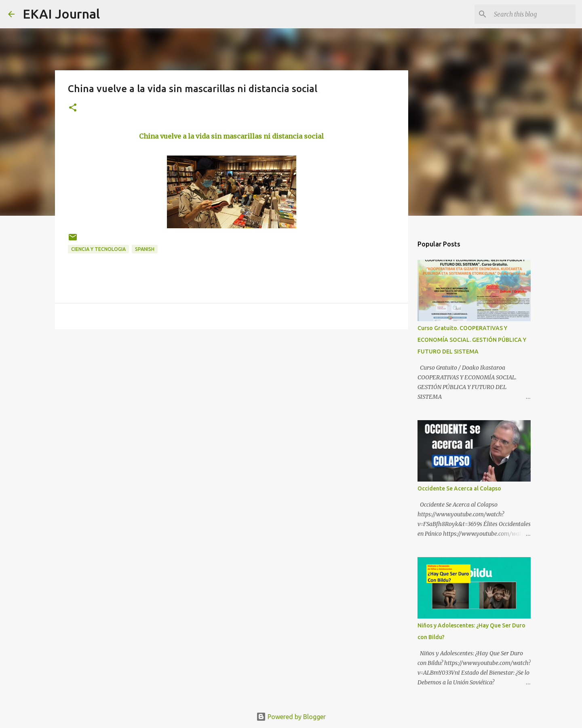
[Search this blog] (533, 14)
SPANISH (145, 249)
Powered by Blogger (291, 717)
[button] (73, 108)
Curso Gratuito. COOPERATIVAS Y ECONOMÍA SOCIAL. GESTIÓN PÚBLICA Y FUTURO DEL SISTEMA (472, 340)
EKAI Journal (61, 14)
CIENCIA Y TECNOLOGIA (98, 249)
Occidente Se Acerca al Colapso (459, 488)
